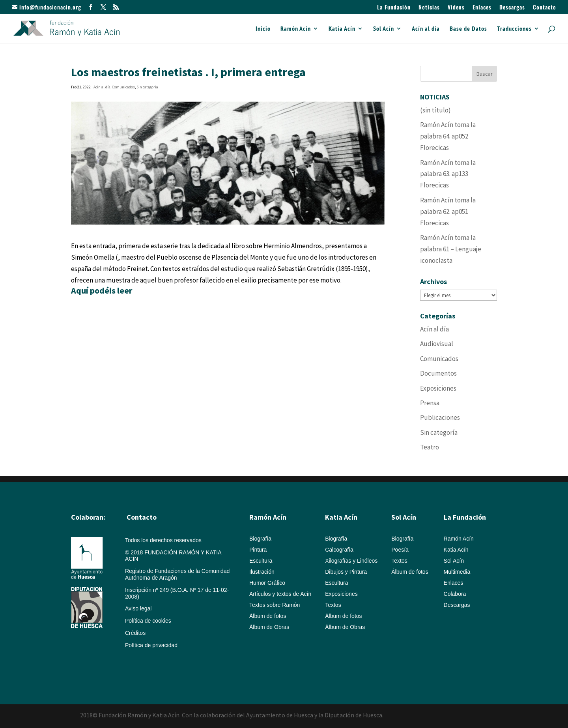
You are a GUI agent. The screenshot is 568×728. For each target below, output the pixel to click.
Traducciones (514, 29)
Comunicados (123, 87)
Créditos (135, 633)
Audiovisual (437, 344)
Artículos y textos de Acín (280, 594)
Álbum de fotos (268, 616)
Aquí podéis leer (102, 290)
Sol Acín (384, 29)
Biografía (260, 539)
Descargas (512, 8)
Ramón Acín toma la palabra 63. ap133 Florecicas (448, 174)
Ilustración (262, 572)
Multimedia (457, 572)
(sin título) (435, 110)
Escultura (261, 561)
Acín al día (426, 29)
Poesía (400, 550)
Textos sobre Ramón (275, 605)
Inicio (263, 29)
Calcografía (339, 550)
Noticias (429, 8)
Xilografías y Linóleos (351, 561)
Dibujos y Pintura (346, 572)
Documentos (438, 373)
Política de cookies (148, 621)
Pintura (258, 550)
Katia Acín (342, 29)
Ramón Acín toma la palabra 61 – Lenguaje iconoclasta (451, 249)
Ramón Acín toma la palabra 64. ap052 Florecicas (448, 136)
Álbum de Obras (269, 627)
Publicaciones (440, 417)
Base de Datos (468, 29)
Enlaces (482, 8)
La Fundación (394, 8)
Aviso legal (138, 608)
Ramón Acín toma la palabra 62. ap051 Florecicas (448, 211)
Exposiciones (438, 388)
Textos (333, 605)
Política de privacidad (151, 645)
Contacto (545, 8)
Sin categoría (147, 87)
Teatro (430, 447)
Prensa (430, 403)
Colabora (455, 594)
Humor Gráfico (267, 583)
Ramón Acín (296, 29)
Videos (456, 8)
